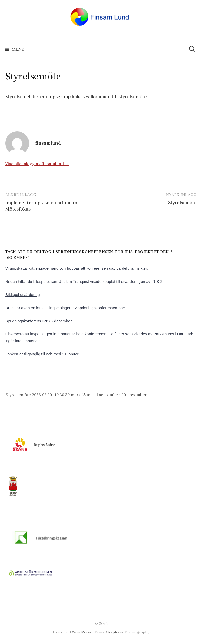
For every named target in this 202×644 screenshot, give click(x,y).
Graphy (112, 632)
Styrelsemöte (182, 203)
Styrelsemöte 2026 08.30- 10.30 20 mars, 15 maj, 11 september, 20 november (76, 395)
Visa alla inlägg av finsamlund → (37, 164)
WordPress (82, 632)
